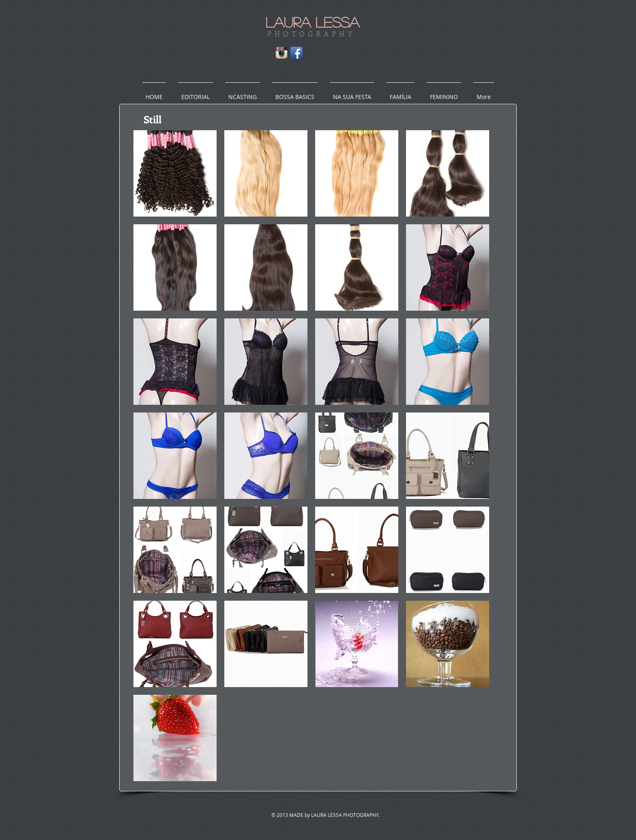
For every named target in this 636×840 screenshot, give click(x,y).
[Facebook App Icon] (297, 53)
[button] (175, 173)
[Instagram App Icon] (281, 53)
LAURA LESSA (313, 22)
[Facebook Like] (365, 55)
